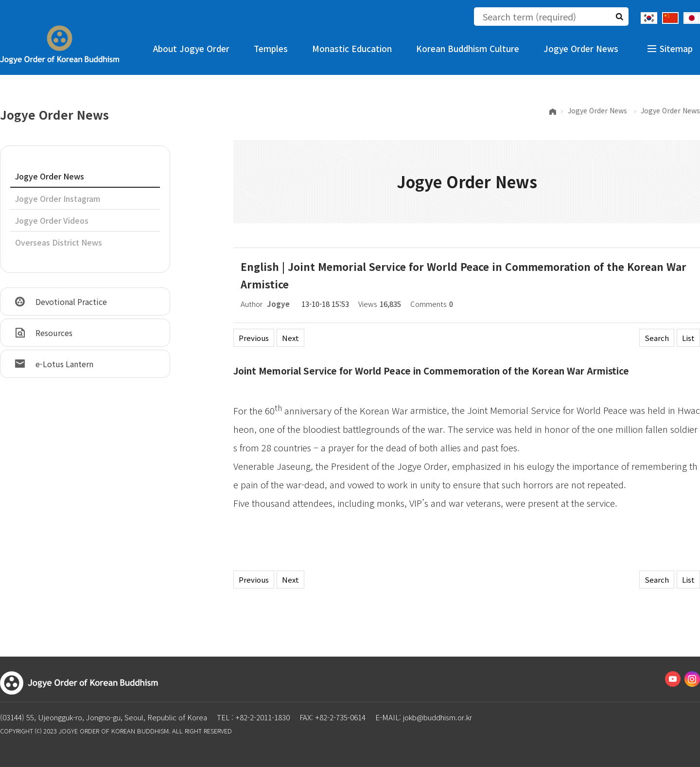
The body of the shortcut (0, 0)
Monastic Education (352, 48)
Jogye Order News (581, 48)
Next (290, 338)
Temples (271, 48)
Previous (254, 338)
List (688, 338)
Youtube (673, 679)
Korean (649, 18)
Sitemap (676, 48)
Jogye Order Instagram (58, 198)
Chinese (670, 18)
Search (657, 338)
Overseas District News (59, 242)
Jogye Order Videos (52, 220)
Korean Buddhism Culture (468, 48)
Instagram (692, 679)
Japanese (692, 18)
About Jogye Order (191, 48)
